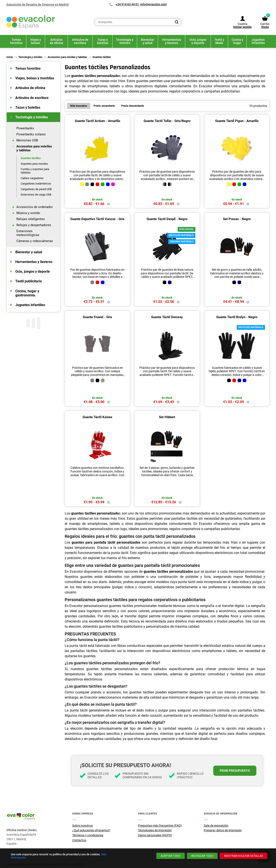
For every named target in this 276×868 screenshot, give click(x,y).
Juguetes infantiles (30, 305)
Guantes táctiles (31, 158)
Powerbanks (25, 128)
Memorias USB (27, 140)
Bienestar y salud (29, 252)
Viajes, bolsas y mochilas (35, 78)
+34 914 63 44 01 (127, 4)
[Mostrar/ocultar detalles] (244, 856)
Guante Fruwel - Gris (97, 317)
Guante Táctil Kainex (97, 417)
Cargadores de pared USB (36, 189)
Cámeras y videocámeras (35, 241)
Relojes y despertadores (34, 225)
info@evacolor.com (153, 4)
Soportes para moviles (34, 164)
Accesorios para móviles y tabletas (34, 148)
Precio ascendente (104, 106)
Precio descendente (133, 106)
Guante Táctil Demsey (167, 317)
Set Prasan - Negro (237, 219)
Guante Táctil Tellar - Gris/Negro (167, 121)
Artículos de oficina (30, 88)
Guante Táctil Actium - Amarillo (97, 121)
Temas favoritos (28, 68)
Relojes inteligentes (31, 219)
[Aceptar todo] (171, 856)
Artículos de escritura (32, 98)
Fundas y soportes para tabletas (35, 171)
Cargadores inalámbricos (36, 184)
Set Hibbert (167, 417)
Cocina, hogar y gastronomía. (27, 293)
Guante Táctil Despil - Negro (167, 219)
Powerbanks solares (31, 134)
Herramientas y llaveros (34, 262)
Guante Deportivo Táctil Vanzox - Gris (97, 219)
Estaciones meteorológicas (28, 233)
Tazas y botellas (28, 107)
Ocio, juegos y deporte (33, 271)
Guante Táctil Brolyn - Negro (237, 317)
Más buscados (79, 106)
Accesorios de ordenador (35, 207)
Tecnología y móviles (32, 117)
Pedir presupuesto (235, 771)
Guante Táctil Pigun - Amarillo (237, 121)
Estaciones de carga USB (36, 195)
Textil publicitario (29, 281)
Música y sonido (28, 213)
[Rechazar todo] (202, 856)
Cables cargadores (32, 178)
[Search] (177, 22)
